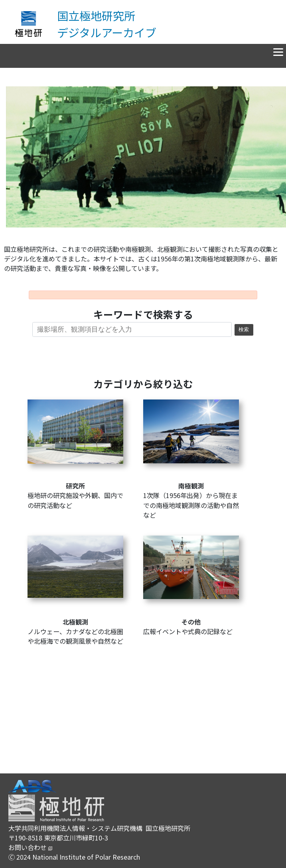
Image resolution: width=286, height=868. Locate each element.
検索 (244, 330)
